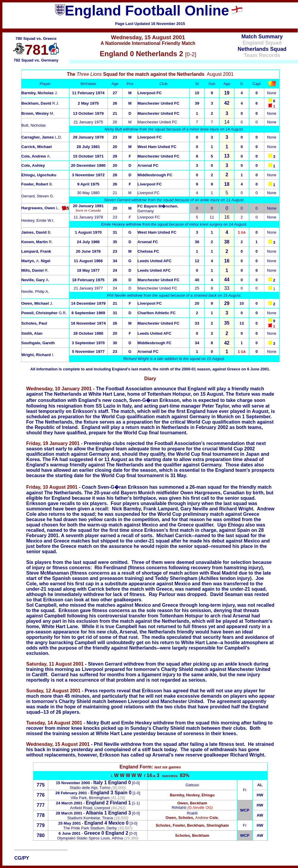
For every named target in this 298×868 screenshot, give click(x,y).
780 (41, 835)
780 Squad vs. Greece (36, 38)
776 (41, 795)
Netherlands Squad (262, 49)
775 (41, 785)
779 (41, 825)
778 (41, 815)
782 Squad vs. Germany (36, 60)
